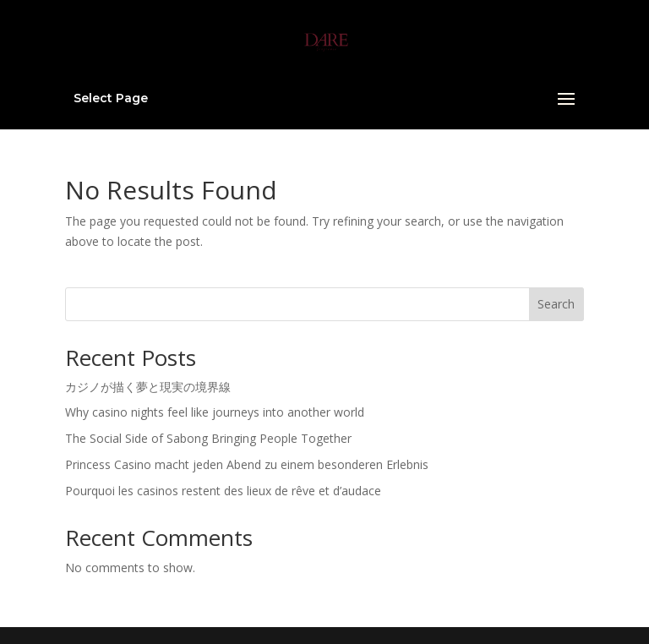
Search (556, 304)
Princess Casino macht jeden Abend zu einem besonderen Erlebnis (247, 464)
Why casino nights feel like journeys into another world (215, 412)
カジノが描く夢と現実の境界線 (148, 387)
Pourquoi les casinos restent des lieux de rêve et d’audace (223, 491)
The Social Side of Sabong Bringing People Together (208, 438)
